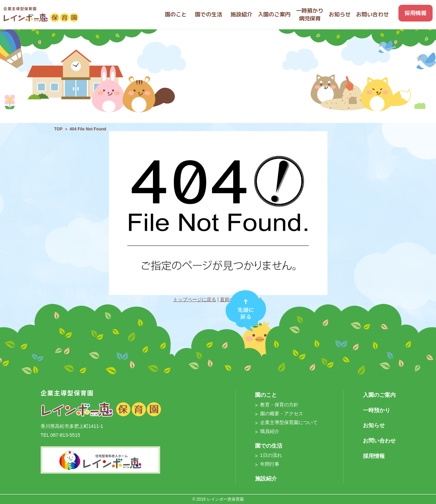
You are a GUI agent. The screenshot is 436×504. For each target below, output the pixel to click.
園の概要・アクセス (282, 414)
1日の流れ (271, 455)
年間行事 (270, 464)
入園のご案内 (379, 395)
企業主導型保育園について (289, 422)
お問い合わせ (379, 441)
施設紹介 (266, 479)
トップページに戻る (195, 299)
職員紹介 (270, 431)
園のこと (266, 395)
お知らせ (374, 425)
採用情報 (374, 456)
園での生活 (269, 446)
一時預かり (377, 410)
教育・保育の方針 (279, 405)
